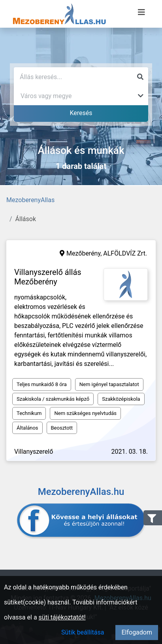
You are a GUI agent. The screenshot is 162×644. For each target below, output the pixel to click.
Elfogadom (137, 632)
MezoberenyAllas (30, 200)
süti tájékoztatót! (62, 617)
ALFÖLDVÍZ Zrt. (125, 253)
